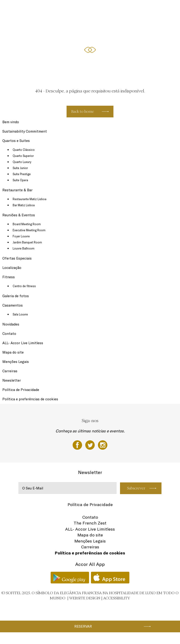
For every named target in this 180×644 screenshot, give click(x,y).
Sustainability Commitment (25, 131)
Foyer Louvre (21, 236)
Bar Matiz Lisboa (24, 205)
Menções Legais (16, 362)
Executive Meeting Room (29, 230)
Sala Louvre (20, 314)
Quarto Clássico (24, 150)
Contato (9, 334)
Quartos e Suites (30, 9)
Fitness (147, 9)
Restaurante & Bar (55, 9)
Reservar (83, 626)
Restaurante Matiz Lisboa (30, 199)
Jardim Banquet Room (27, 242)
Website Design (85, 598)
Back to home (83, 111)
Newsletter (12, 380)
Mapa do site (13, 352)
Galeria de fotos (16, 296)
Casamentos (13, 305)
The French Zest (90, 523)
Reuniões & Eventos (83, 9)
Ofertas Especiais (110, 9)
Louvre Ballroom (24, 248)
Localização (131, 9)
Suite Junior (20, 168)
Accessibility (117, 598)
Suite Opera (20, 180)
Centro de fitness (24, 286)
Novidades (11, 324)
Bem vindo (11, 122)
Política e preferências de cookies (30, 399)
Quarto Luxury (22, 162)
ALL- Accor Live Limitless (23, 343)
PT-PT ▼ (161, 9)
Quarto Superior (23, 156)
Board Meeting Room (27, 224)
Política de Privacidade (21, 390)
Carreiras (10, 371)
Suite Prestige (22, 174)
